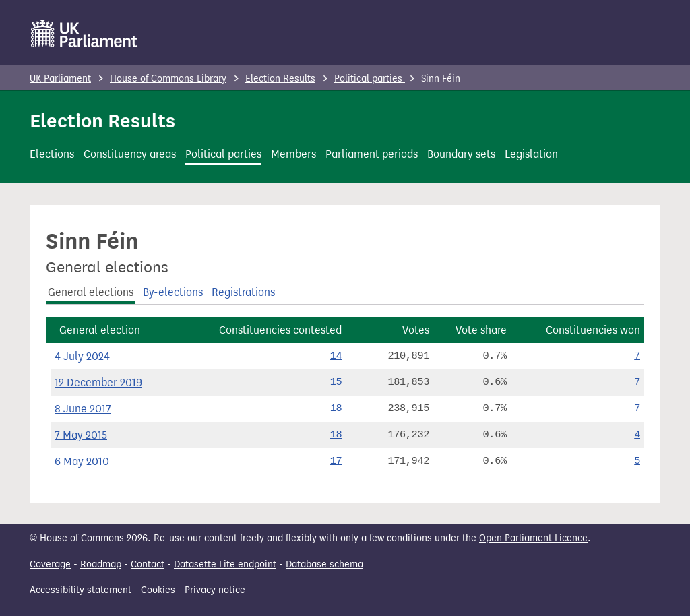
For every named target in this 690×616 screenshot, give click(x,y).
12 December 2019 (98, 382)
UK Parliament (60, 79)
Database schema (324, 564)
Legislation (531, 154)
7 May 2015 (81, 435)
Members (293, 154)
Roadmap (101, 564)
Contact (148, 564)
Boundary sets (461, 154)
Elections (52, 154)
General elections (91, 292)
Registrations (243, 292)
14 (336, 356)
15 (336, 382)
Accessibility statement (81, 590)
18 (336, 408)
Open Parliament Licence (533, 538)
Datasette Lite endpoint (225, 564)
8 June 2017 (83, 409)
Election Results (280, 79)
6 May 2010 (82, 461)
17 (336, 461)
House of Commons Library (168, 79)
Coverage (50, 564)
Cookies (158, 590)
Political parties (370, 79)
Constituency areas (130, 154)
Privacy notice (215, 590)
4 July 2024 (82, 356)
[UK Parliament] (85, 34)
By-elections (173, 292)
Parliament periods (372, 154)
